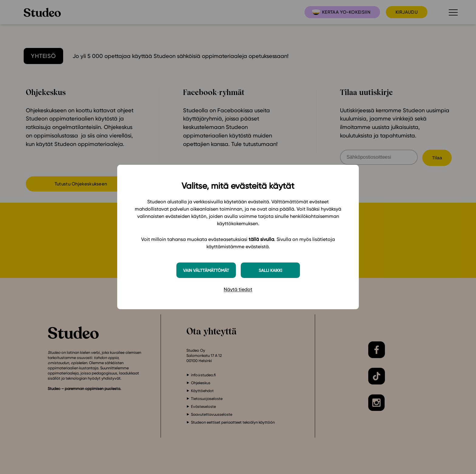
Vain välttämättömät (206, 270)
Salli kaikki (270, 270)
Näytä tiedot (238, 289)
